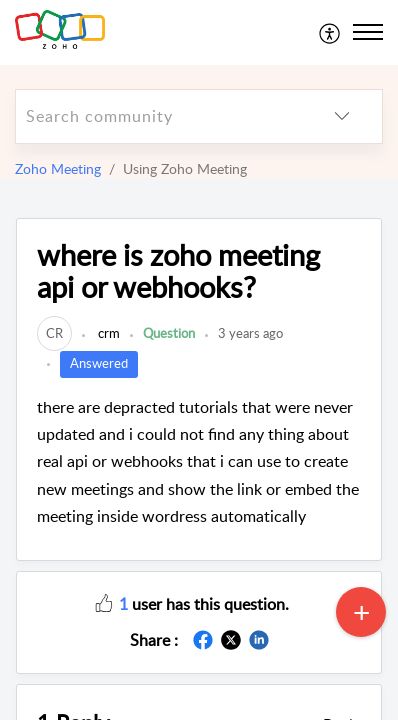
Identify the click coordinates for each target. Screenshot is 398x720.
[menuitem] (330, 32)
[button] (104, 602)
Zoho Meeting (58, 168)
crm (107, 333)
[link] (54, 333)
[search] (159, 116)
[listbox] (342, 116)
